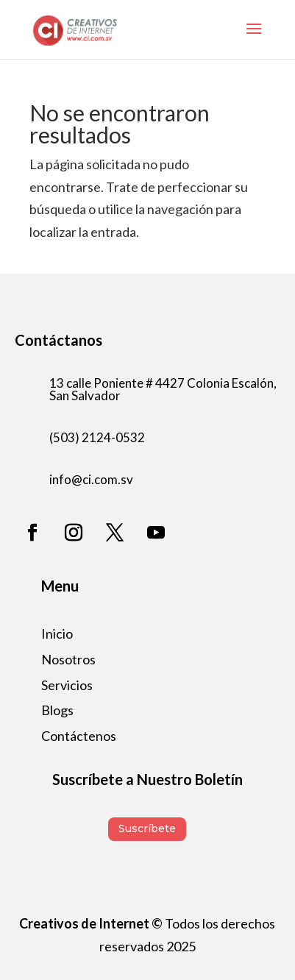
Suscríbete (147, 828)
